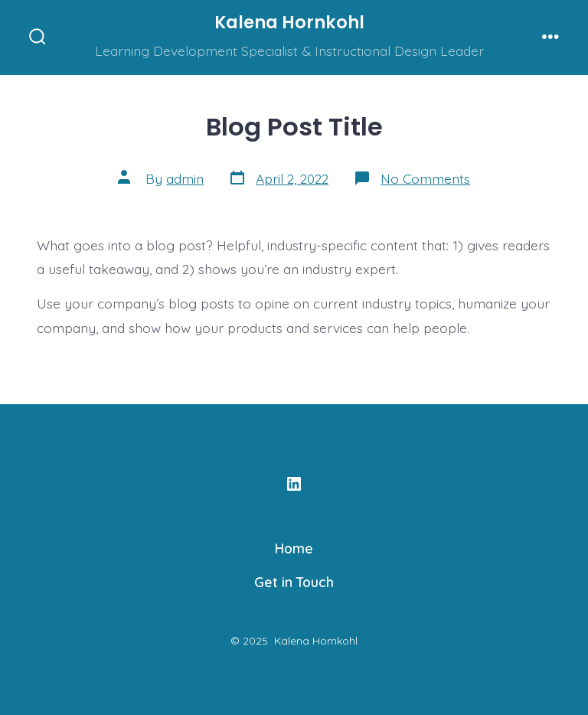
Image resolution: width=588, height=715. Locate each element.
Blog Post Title (294, 127)
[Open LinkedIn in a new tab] (294, 484)
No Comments (425, 178)
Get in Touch (294, 582)
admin (185, 178)
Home (294, 548)
